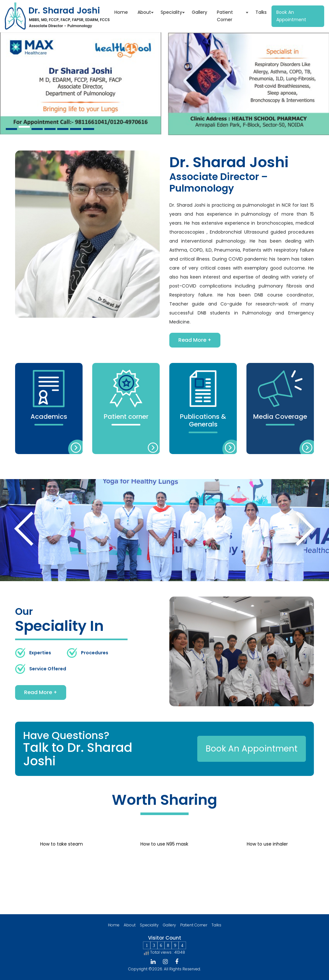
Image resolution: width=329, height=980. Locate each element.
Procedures (95, 653)
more (77, 449)
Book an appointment (291, 16)
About (144, 12)
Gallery (200, 12)
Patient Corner (225, 16)
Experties (40, 653)
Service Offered (48, 669)
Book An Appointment (252, 749)
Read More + (195, 340)
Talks (261, 12)
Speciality (171, 12)
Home (121, 12)
